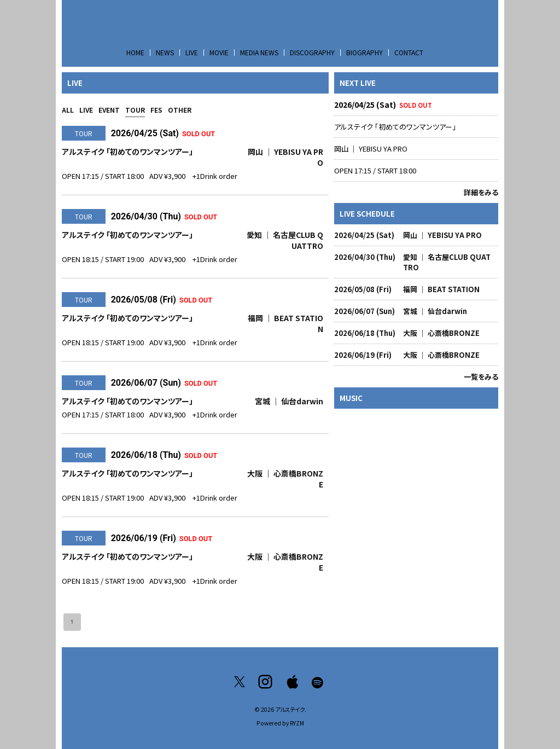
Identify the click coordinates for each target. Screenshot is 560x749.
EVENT (109, 110)
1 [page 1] (72, 622)
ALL (68, 110)
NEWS (165, 52)
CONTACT (409, 52)
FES (156, 110)
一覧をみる (481, 377)
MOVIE (219, 52)
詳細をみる (481, 192)
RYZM (297, 723)
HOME (135, 52)
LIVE (192, 52)
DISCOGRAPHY (312, 52)
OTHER (180, 110)
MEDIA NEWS (259, 52)
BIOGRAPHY (364, 52)
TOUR (135, 110)
